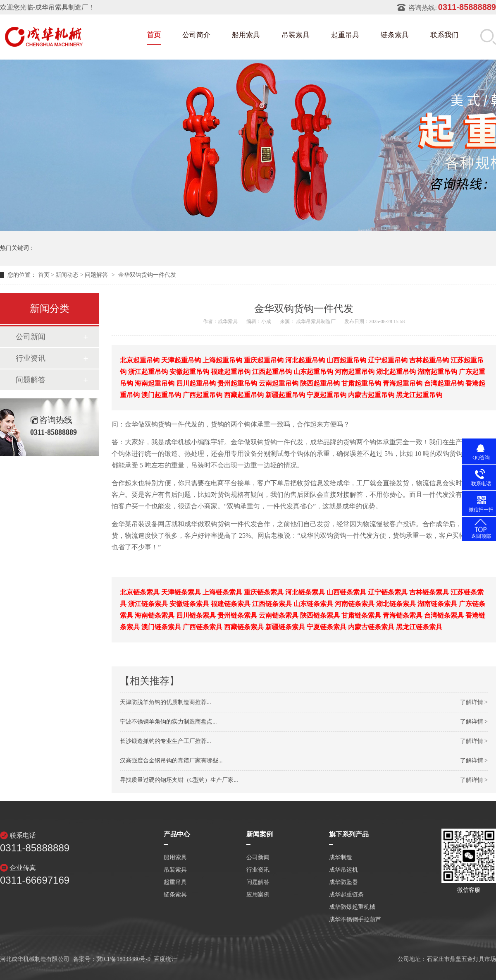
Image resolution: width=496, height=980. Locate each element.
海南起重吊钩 (155, 383)
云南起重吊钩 (279, 383)
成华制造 (341, 858)
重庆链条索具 (264, 592)
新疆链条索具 (285, 627)
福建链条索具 (231, 604)
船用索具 (246, 35)
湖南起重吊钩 (437, 372)
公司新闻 (31, 337)
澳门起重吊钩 (161, 395)
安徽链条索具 (189, 604)
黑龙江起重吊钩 (419, 395)
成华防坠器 (343, 882)
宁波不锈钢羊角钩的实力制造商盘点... (168, 722)
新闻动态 (67, 275)
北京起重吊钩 (140, 360)
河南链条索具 (355, 604)
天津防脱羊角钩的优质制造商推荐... (166, 702)
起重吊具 (345, 35)
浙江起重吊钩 (148, 372)
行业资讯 (31, 358)
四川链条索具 (196, 615)
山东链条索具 (313, 604)
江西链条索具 (272, 604)
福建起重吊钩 (231, 372)
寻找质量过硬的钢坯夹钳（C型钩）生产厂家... (179, 780)
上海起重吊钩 (222, 360)
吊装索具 (296, 35)
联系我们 (444, 35)
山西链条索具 (346, 592)
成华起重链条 (346, 895)
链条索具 (395, 35)
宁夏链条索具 (327, 627)
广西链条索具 (203, 627)
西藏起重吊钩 (244, 395)
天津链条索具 (181, 592)
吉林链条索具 (429, 592)
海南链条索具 (155, 615)
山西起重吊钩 (346, 360)
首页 (154, 35)
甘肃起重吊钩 (361, 383)
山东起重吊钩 (313, 372)
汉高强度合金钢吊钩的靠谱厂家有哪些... (171, 761)
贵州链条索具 (237, 615)
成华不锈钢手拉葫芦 (355, 920)
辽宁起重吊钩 (388, 360)
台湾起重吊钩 (444, 383)
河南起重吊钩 (355, 372)
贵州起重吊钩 (237, 383)
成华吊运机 (343, 870)
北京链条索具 (140, 592)
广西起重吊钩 (203, 395)
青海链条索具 (403, 615)
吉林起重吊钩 (429, 360)
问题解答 (96, 275)
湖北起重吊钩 (396, 372)
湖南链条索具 (437, 604)
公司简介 (196, 35)
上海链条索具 (222, 592)
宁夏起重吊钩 (327, 395)
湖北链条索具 (396, 604)
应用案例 (258, 895)
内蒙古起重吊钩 (371, 395)
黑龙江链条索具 (419, 627)
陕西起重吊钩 (320, 383)
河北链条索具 (305, 592)
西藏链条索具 (244, 627)
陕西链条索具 (320, 615)
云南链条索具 (279, 615)
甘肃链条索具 (361, 615)
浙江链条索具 (148, 604)
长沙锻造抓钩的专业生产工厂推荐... (166, 741)
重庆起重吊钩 (264, 360)
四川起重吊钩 (196, 383)
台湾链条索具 (444, 615)
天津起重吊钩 (181, 360)
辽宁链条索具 (388, 592)
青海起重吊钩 (403, 383)
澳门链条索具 (161, 627)
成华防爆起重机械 (352, 907)
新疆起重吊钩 (285, 395)
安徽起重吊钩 (189, 372)
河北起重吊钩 (305, 360)
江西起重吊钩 (272, 372)
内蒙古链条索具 (371, 627)
